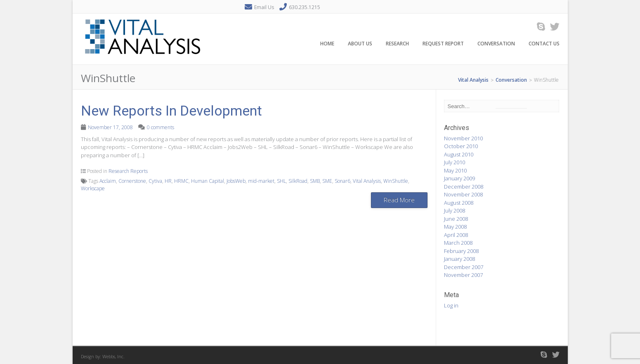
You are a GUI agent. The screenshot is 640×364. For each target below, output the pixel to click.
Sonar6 (342, 181)
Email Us (264, 7)
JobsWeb (236, 181)
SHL (281, 181)
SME (327, 181)
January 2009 (459, 178)
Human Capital (208, 181)
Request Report (443, 45)
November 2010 (463, 138)
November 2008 (463, 194)
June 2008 (456, 219)
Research (397, 45)
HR (168, 181)
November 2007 (463, 275)
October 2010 (461, 146)
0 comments (161, 127)
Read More (399, 200)
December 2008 (464, 187)
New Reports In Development (171, 111)
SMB (315, 181)
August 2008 (459, 203)
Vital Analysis (367, 181)
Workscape (93, 188)
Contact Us (544, 45)
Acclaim (108, 181)
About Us (360, 45)
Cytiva (155, 181)
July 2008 (455, 210)
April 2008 (456, 235)
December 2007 (464, 267)
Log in (451, 305)
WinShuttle (396, 181)
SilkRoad (298, 181)
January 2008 (459, 259)
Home (327, 45)
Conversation (496, 45)
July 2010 (455, 162)
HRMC (181, 181)
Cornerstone (132, 181)
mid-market (261, 181)
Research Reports (128, 171)
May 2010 (455, 170)
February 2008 (461, 251)
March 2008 (458, 243)
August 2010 (459, 154)
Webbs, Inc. (113, 356)
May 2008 (455, 227)
